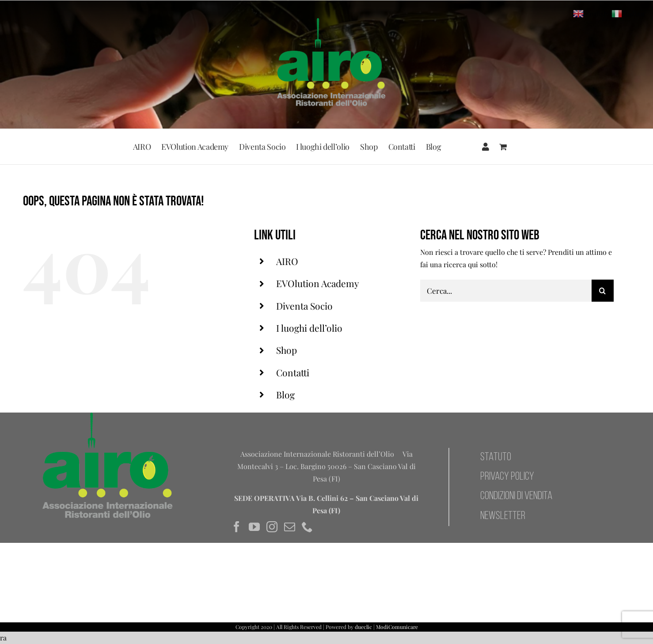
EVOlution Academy (318, 283)
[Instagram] (272, 527)
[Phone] (307, 527)
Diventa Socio (304, 306)
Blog (285, 394)
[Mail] (290, 527)
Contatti (293, 372)
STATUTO (496, 457)
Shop (287, 350)
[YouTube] (254, 527)
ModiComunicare (397, 627)
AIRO (287, 261)
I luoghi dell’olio (309, 328)
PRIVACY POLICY (507, 477)
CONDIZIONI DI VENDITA (516, 496)
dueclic (363, 627)
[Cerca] (603, 291)
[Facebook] (237, 527)
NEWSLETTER (503, 516)
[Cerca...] (506, 291)
